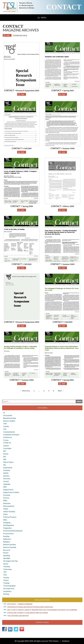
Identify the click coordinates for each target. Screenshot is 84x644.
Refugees (7, 542)
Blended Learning (10, 418)
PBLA (5, 520)
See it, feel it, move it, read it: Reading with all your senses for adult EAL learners (42, 610)
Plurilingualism (9, 525)
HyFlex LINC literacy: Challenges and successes (28, 613)
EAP (5, 459)
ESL (5, 465)
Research (7, 550)
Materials (7, 503)
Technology (7, 569)
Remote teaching (10, 547)
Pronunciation (8, 534)
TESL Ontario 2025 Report (18, 616)
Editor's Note (8, 462)
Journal (6, 481)
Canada (6, 426)
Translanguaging (9, 586)
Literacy (6, 498)
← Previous (25, 391)
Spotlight (7, 558)
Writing (6, 594)
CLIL (5, 429)
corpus (6, 440)
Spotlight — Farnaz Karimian (20, 604)
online (6, 509)
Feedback (66, 641)
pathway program (10, 517)
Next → (61, 391)
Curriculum (7, 448)
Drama (6, 454)
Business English (9, 421)
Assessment (8, 415)
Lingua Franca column (11, 492)
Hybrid (6, 473)
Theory (6, 580)
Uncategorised (9, 588)
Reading (6, 536)
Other (6, 514)
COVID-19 (7, 443)
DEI (5, 451)
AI (4, 413)
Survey (6, 564)
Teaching (7, 566)
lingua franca (8, 490)
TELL (5, 575)
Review (6, 553)
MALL (5, 500)
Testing (6, 578)
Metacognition (9, 506)
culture (6, 446)
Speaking (7, 555)
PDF (21, 94)
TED (5, 572)
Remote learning (9, 544)
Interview (7, 479)
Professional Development (13, 531)
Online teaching (9, 512)
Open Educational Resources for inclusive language (30, 607)
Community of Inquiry (11, 435)
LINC (5, 487)
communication (9, 432)
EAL (5, 457)
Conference (7, 437)
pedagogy (7, 523)
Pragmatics (7, 528)
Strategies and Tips (11, 561)
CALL (5, 424)
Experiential (8, 468)
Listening (7, 495)
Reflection (7, 539)
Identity (6, 476)
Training (6, 583)
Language (7, 484)
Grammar (7, 470)
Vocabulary (7, 591)
